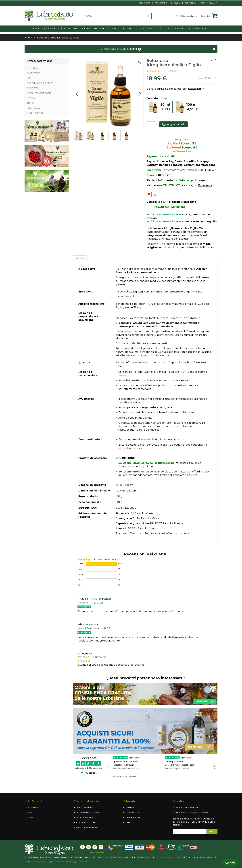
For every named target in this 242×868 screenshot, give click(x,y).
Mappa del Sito (132, 812)
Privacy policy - (41, 862)
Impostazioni (32, 808)
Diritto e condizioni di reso (87, 812)
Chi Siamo (130, 808)
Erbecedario (161, 3)
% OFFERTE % (34, 73)
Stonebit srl (82, 862)
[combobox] (117, 16)
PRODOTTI (32, 88)
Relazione (100, 853)
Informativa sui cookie (86, 822)
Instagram (194, 812)
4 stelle (80, 569)
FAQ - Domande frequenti (87, 827)
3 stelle (80, 574)
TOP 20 (31, 103)
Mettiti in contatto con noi (186, 808)
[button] (140, 65)
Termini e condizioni (85, 808)
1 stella (80, 585)
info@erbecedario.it (189, 16)
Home (28, 37)
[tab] (80, 258)
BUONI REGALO (35, 113)
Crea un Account (209, 3)
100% (120, 563)
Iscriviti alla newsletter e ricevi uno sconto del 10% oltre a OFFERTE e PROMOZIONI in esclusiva (194, 822)
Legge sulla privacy (84, 817)
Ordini (29, 812)
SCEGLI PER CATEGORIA (39, 93)
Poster (92, 853)
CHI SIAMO (32, 68)
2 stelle (80, 580)
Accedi (177, 3)
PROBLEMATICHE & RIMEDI (41, 83)
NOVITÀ (31, 98)
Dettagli (80, 258)
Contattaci (190, 3)
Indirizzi (30, 817)
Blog (128, 822)
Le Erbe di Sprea (133, 817)
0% (119, 569)
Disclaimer (59, 862)
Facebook (204, 812)
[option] (160, 107)
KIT (28, 78)
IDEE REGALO (34, 108)
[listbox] (182, 107)
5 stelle (80, 563)
